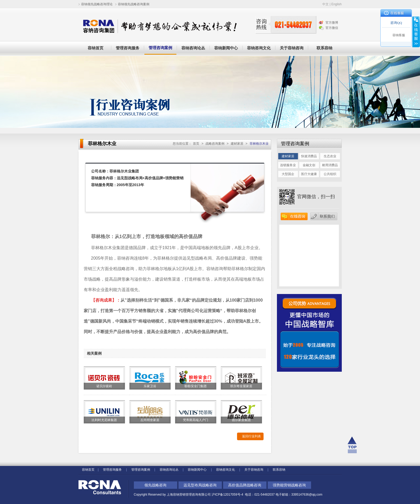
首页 (196, 144)
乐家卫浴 (150, 386)
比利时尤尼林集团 (104, 420)
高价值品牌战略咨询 (245, 485)
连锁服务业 (288, 165)
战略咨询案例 (215, 144)
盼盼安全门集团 (196, 386)
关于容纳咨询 (292, 48)
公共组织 (330, 174)
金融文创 (309, 165)
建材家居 (237, 144)
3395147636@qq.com (307, 495)
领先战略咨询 (155, 485)
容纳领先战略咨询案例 (134, 4)
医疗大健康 (309, 174)
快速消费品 (309, 156)
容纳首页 (96, 48)
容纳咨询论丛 (193, 48)
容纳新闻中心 (226, 48)
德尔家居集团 (241, 420)
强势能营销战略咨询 (289, 485)
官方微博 (332, 23)
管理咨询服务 (128, 48)
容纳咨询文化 (259, 48)
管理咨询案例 (160, 48)
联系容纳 (324, 48)
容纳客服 (399, 35)
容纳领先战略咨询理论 (97, 4)
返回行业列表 (251, 436)
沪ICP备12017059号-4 (228, 495)
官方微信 (332, 28)
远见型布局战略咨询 (200, 485)
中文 (325, 4)
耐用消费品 (330, 165)
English (336, 4)
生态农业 (330, 156)
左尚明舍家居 (150, 420)
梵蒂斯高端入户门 (196, 420)
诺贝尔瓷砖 (104, 386)
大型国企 (288, 174)
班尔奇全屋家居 (241, 386)
